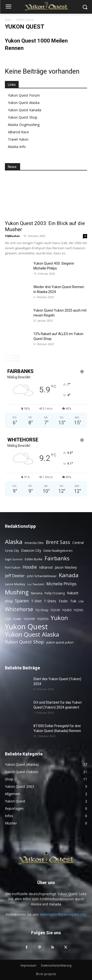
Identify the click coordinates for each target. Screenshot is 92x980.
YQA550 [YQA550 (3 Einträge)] (43, 619)
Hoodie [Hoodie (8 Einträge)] (30, 567)
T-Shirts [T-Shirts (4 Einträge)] (50, 601)
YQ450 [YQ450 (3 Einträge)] (67, 610)
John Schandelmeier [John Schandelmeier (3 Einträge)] (42, 576)
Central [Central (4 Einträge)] (78, 543)
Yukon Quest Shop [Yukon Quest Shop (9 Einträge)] (24, 642)
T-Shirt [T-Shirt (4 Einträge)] (36, 601)
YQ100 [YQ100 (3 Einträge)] (55, 610)
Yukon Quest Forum (24, 95)
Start (8, 20)
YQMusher (12, 236)
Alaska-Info (17, 147)
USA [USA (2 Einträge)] (81, 601)
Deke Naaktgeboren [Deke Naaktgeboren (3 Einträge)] (58, 551)
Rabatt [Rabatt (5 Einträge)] (73, 593)
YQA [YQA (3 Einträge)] (8, 619)
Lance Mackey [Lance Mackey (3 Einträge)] (15, 584)
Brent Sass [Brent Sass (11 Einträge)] (58, 542)
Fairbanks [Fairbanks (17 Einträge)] (57, 558)
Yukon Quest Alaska (24, 103)
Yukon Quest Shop (23, 117)
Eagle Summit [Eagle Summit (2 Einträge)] (14, 559)
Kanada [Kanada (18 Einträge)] (69, 575)
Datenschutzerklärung (56, 965)
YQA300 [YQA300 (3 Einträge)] (29, 619)
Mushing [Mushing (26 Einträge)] (17, 592)
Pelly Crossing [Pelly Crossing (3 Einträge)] (55, 593)
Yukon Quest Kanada (25, 110)
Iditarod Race (18, 132)
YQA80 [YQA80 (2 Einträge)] (17, 619)
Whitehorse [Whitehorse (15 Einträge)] (19, 609)
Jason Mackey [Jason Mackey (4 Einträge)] (66, 567)
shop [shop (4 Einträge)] (9, 601)
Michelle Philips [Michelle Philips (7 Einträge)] (61, 584)
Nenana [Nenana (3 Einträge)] (37, 593)
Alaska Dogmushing (24, 125)
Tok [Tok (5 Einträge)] (73, 601)
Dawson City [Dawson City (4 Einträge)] (31, 550)
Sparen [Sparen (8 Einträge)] (22, 601)
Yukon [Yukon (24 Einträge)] (59, 618)
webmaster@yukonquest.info (63, 914)
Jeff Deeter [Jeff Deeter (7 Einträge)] (15, 576)
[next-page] (16, 358)
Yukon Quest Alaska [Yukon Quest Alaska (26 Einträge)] (32, 634)
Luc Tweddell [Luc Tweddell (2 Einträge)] (36, 584)
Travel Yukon (18, 139)
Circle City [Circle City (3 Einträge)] (12, 551)
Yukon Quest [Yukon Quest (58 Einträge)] (26, 627)
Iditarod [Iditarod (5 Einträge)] (46, 567)
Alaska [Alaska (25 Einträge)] (14, 542)
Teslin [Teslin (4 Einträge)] (63, 601)
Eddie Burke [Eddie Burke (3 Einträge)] (34, 559)
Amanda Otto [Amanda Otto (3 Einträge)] (34, 543)
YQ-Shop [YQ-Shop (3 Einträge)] (42, 610)
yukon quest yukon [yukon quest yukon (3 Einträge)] (60, 642)
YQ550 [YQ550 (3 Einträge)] (78, 610)
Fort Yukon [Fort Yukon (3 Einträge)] (13, 568)
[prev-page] (8, 358)
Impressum (28, 965)
